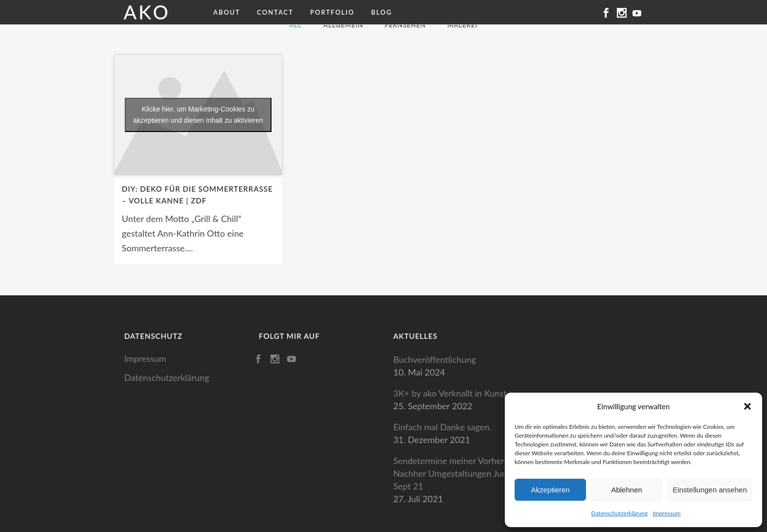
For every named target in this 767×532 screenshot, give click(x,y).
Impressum (666, 513)
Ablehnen (626, 490)
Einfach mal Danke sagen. (442, 427)
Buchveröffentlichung (435, 359)
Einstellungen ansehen (710, 490)
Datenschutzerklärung (620, 513)
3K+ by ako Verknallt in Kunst (450, 393)
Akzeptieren (550, 490)
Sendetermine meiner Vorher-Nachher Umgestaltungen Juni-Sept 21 (453, 473)
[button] (747, 406)
